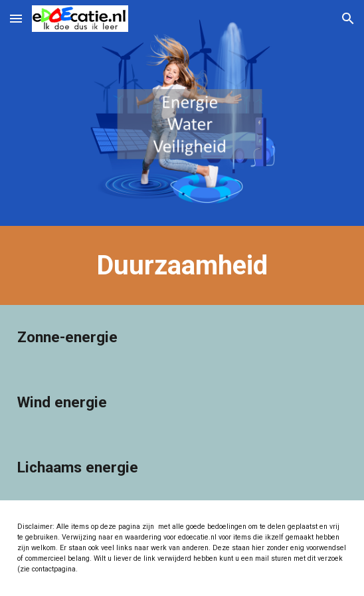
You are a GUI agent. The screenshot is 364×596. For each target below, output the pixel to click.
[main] (182, 265)
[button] (16, 18)
